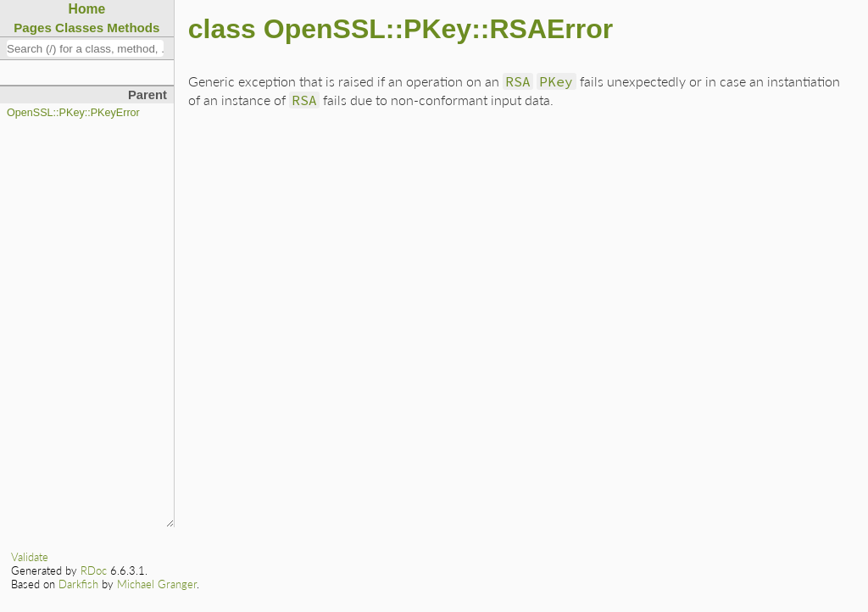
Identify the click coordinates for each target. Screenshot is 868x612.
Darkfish (78, 584)
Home (87, 9)
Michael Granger (157, 584)
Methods (133, 28)
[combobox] (85, 48)
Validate (30, 557)
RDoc (94, 570)
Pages (33, 28)
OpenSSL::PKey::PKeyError (73, 113)
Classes (79, 28)
